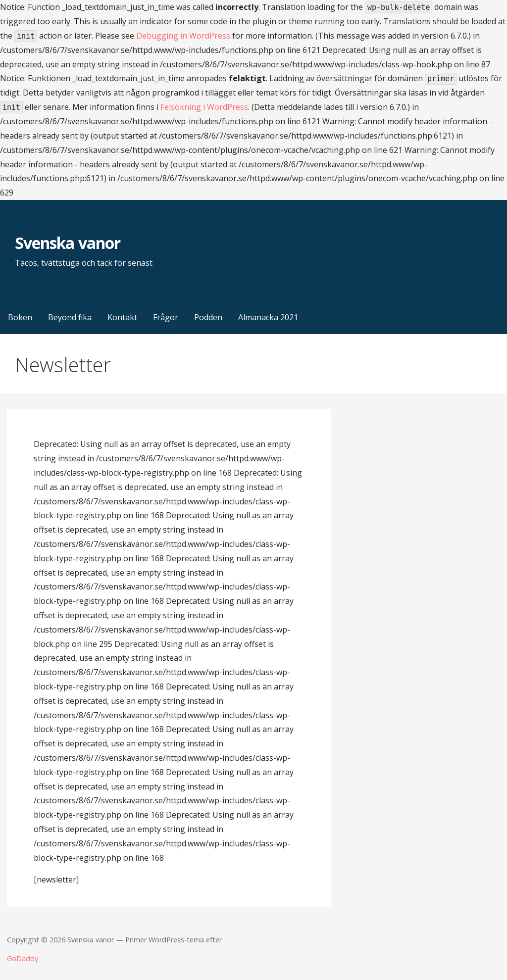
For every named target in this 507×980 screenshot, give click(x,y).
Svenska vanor (68, 243)
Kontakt (122, 317)
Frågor (166, 317)
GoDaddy (23, 958)
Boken (20, 317)
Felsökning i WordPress (204, 107)
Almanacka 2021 (268, 317)
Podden (208, 317)
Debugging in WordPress (183, 36)
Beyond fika (70, 317)
